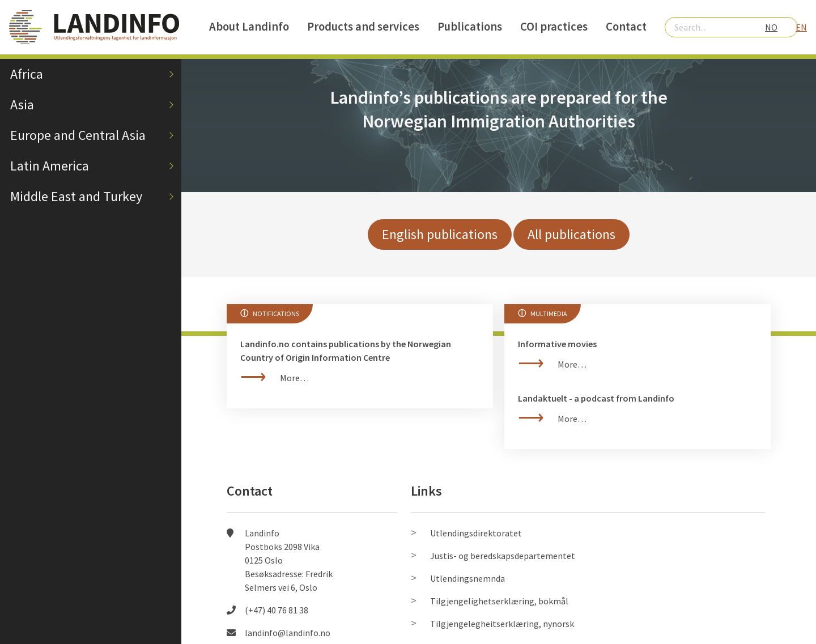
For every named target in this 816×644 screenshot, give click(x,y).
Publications (470, 27)
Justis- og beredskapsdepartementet (503, 556)
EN (801, 27)
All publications (571, 234)
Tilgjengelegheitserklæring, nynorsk (502, 624)
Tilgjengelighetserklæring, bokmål (499, 601)
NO (771, 27)
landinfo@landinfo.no (288, 633)
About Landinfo (249, 27)
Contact (626, 27)
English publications (440, 234)
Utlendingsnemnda (467, 578)
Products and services (363, 27)
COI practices (554, 27)
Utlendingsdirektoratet (476, 533)
